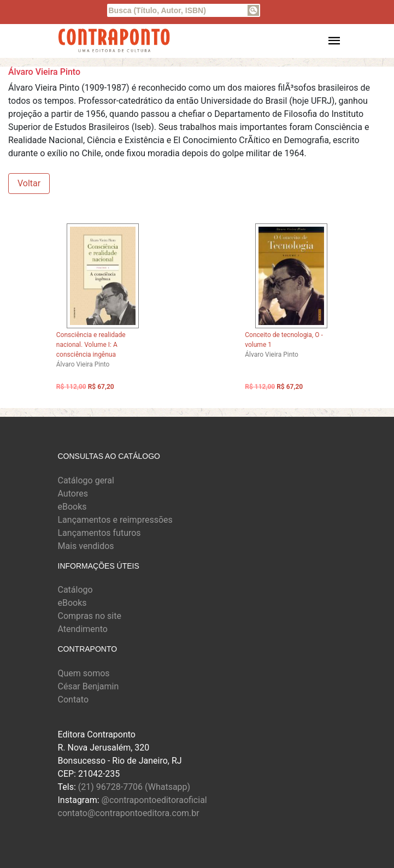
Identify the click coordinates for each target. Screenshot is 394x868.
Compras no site (90, 616)
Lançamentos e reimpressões (115, 520)
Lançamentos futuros (99, 533)
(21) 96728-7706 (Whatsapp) (134, 787)
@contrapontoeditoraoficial (154, 800)
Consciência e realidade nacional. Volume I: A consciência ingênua (91, 345)
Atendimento (83, 629)
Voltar (29, 183)
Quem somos (84, 673)
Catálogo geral (86, 480)
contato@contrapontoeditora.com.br (129, 813)
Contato (73, 699)
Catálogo (75, 590)
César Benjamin (89, 686)
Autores (73, 494)
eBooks (72, 507)
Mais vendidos (86, 546)
